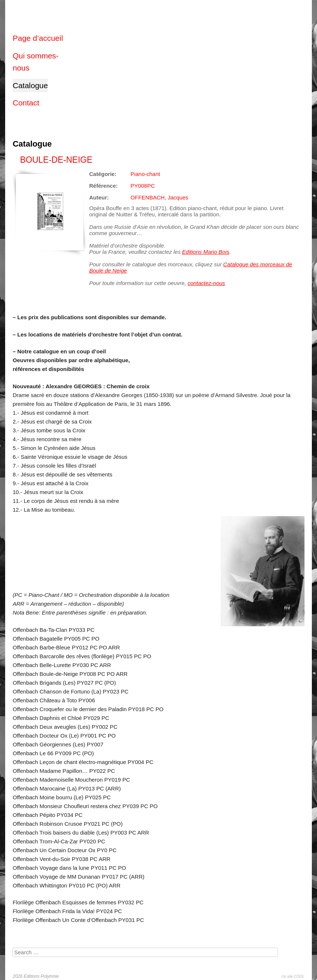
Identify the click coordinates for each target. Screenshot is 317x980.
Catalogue (30, 85)
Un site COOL (293, 977)
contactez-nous (206, 283)
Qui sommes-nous (35, 62)
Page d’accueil (38, 38)
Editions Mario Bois (206, 252)
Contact (26, 103)
